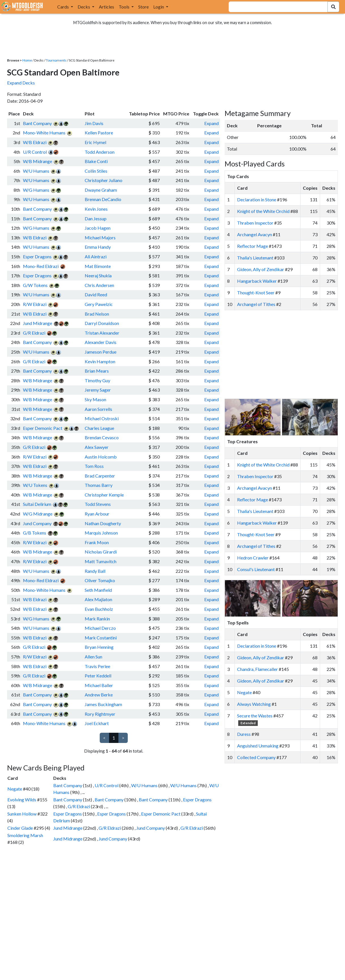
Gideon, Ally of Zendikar (261, 269)
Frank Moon (97, 542)
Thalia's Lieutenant (255, 258)
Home (27, 60)
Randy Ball (95, 571)
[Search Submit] (333, 7)
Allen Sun (93, 657)
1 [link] (114, 738)
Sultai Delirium (37, 504)
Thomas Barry (99, 485)
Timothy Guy (97, 380)
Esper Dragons (37, 256)
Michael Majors (100, 237)
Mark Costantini (101, 638)
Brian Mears (97, 371)
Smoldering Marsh (25, 835)
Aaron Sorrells (98, 409)
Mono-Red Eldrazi (41, 266)
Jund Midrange (38, 323)
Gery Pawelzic (99, 304)
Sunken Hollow (22, 814)
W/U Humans (36, 171)
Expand (211, 123)
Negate (15, 789)
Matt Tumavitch (101, 561)
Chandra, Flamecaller (257, 669)
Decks (84, 7)
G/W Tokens (35, 285)
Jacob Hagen (98, 228)
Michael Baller (99, 685)
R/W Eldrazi (35, 304)
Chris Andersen (99, 285)
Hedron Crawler (253, 558)
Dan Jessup (96, 218)
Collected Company (256, 757)
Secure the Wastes (255, 716)
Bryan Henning (99, 647)
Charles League (99, 428)
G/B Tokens (35, 533)
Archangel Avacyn (255, 234)
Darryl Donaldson (102, 323)
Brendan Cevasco (102, 437)
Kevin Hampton (100, 361)
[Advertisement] (286, 354)
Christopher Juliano (104, 180)
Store (143, 7)
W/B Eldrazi (35, 142)
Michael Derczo (100, 628)
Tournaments (56, 60)
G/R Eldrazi (34, 333)
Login (159, 7)
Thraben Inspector (255, 223)
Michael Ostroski (102, 418)
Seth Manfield (98, 590)
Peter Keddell (98, 676)
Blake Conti (96, 161)
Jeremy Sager (98, 390)
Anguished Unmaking (258, 746)
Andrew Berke (99, 695)
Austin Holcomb (101, 457)
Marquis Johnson (101, 533)
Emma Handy (98, 247)
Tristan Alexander (102, 333)
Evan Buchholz (99, 609)
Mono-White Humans (44, 133)
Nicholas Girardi (101, 552)
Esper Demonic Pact (43, 428)
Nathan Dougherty (103, 523)
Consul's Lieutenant (256, 569)
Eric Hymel (95, 142)
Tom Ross (94, 466)
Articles (107, 7)
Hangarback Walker (257, 281)
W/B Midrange (38, 161)
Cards (63, 7)
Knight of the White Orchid (263, 211)
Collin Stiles (96, 171)
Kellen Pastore (99, 133)
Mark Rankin (97, 619)
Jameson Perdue (101, 352)
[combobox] (275, 7)
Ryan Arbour (97, 514)
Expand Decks (21, 83)
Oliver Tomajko (100, 580)
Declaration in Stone (257, 199)
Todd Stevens (98, 504)
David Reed (96, 294)
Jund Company (37, 523)
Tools (124, 7)
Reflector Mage (253, 246)
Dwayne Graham (101, 190)
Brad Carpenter (100, 476)
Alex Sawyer (97, 447)
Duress (244, 734)
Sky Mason (95, 399)
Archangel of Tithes (256, 304)
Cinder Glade (20, 828)
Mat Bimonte (98, 266)
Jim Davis (94, 123)
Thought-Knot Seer (256, 292)
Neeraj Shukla (98, 275)
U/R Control (35, 152)
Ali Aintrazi (96, 256)
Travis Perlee (97, 666)
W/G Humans (36, 190)
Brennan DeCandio (103, 199)
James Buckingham (103, 704)
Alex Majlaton (98, 599)
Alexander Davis (101, 342)
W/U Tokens (35, 485)
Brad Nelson (97, 314)
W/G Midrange (38, 514)
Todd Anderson (100, 152)
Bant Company (37, 123)
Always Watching (254, 704)
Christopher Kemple (104, 495)
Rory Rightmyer (100, 714)
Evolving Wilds (22, 800)
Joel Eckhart (97, 723)
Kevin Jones (96, 209)
